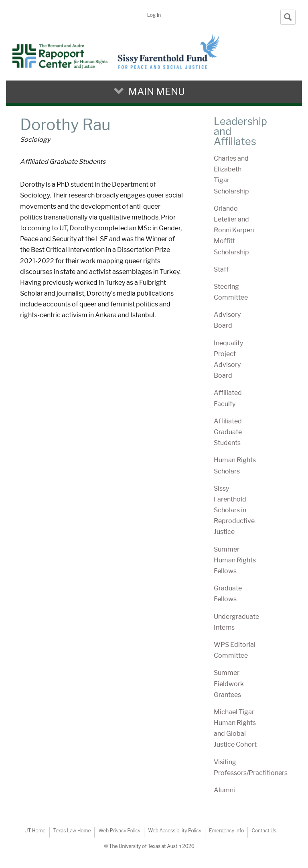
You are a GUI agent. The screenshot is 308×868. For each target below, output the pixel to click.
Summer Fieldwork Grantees (229, 684)
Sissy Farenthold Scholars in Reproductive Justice (234, 510)
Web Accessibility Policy (175, 831)
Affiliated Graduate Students (228, 432)
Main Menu (157, 92)
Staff (221, 269)
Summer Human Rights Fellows (235, 560)
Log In (154, 15)
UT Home (35, 831)
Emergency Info (227, 831)
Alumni (224, 790)
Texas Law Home (72, 831)
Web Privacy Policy (119, 831)
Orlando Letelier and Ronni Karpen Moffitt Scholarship (234, 230)
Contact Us (264, 831)
